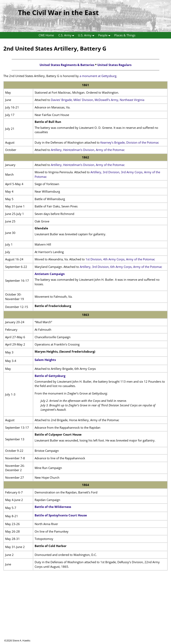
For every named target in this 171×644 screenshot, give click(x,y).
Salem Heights (45, 360)
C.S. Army (67, 35)
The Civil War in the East (58, 12)
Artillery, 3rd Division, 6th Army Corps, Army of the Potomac (121, 267)
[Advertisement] (85, 611)
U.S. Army (87, 35)
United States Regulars (114, 65)
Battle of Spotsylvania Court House (61, 515)
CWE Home (46, 35)
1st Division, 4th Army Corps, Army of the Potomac (120, 259)
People (105, 35)
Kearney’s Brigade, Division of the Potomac (130, 142)
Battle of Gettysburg (50, 376)
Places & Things (125, 35)
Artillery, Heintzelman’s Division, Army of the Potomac (88, 150)
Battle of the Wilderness (53, 507)
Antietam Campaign (50, 274)
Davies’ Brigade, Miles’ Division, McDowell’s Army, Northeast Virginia (98, 100)
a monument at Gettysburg (98, 76)
